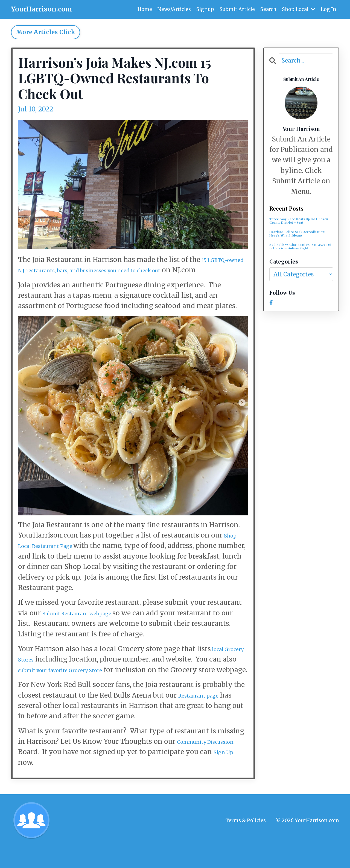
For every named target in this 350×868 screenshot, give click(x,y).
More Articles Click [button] (46, 32)
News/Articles (173, 9)
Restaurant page (205, 716)
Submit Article (237, 9)
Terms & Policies (246, 841)
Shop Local (298, 9)
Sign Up (45, 783)
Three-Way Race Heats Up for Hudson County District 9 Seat (301, 224)
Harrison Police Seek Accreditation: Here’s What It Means (300, 242)
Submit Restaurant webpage (90, 623)
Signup (205, 9)
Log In (328, 9)
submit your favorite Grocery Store (104, 680)
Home (144, 9)
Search (268, 9)
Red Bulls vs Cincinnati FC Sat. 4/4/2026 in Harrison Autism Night (301, 264)
